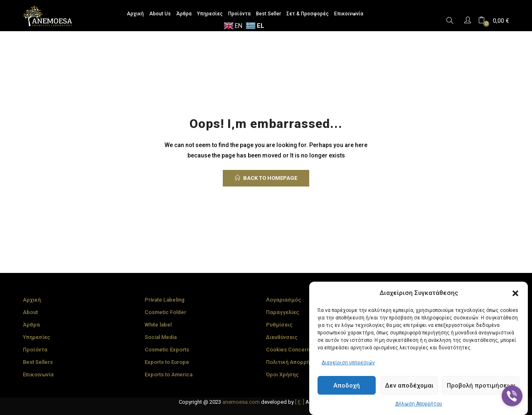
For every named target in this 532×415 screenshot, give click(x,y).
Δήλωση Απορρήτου (419, 404)
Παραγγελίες (283, 312)
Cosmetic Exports (167, 350)
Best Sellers (38, 362)
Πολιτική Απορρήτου (292, 362)
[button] (515, 293)
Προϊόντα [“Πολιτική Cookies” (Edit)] (35, 350)
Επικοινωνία (38, 374)
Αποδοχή (347, 386)
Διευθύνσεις (282, 337)
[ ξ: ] (300, 402)
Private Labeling (165, 300)
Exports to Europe (167, 362)
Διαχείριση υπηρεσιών (348, 363)
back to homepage (266, 178)
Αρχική (32, 300)
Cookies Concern (288, 350)
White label (158, 325)
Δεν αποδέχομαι (409, 386)
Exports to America (169, 374)
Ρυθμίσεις (279, 325)
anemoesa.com (241, 402)
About (30, 312)
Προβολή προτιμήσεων (481, 386)
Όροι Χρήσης (282, 374)
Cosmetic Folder (165, 312)
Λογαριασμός (284, 300)
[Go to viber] (512, 396)
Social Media (161, 337)
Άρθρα (31, 325)
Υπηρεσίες (37, 337)
